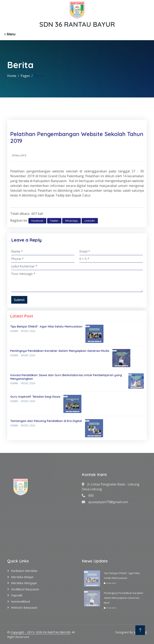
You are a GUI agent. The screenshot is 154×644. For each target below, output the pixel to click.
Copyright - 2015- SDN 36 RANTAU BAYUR (40, 632)
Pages (25, 76)
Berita (39, 76)
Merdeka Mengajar (24, 583)
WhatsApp (71, 221)
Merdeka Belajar (22, 577)
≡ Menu (10, 34)
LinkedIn (90, 221)
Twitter (54, 221)
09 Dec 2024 (28, 331)
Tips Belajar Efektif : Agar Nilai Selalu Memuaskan (46, 326)
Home (12, 76)
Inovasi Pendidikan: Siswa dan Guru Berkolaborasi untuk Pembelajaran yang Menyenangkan (66, 377)
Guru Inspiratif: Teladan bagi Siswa (35, 397)
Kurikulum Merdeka (24, 571)
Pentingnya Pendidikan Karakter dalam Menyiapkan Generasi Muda (60, 351)
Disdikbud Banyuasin (25, 589)
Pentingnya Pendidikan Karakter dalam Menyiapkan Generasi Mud (124, 598)
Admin (14, 331)
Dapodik (17, 595)
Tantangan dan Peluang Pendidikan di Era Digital (46, 421)
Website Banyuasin (24, 607)
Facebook (37, 221)
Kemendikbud (20, 601)
